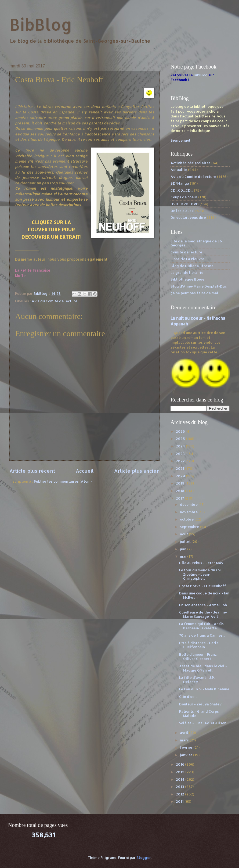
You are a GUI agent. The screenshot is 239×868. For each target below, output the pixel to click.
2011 (180, 801)
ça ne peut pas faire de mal (194, 293)
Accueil (85, 471)
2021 (180, 468)
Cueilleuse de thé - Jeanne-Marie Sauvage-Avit (203, 614)
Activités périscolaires (191, 163)
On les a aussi (182, 211)
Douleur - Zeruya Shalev (200, 704)
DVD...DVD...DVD (185, 204)
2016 (180, 764)
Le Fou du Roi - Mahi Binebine (204, 689)
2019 (181, 483)
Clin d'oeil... (189, 697)
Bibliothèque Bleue (187, 279)
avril (184, 733)
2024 (181, 446)
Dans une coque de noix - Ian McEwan (204, 595)
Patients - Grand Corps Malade (199, 713)
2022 (181, 461)
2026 (181, 431)
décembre (189, 504)
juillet (186, 541)
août (184, 534)
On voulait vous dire (188, 217)
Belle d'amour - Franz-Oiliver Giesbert (199, 656)
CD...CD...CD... (182, 190)
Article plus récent (32, 471)
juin (184, 549)
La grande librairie (187, 272)
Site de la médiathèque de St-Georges (197, 243)
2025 (181, 439)
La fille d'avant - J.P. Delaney (197, 679)
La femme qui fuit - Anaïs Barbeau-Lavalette (201, 626)
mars (185, 740)
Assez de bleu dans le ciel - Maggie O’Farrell (203, 668)
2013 (180, 787)
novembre (189, 512)
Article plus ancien (137, 471)
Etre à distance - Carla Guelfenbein (199, 645)
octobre (187, 519)
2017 (180, 498)
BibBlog (41, 24)
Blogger (144, 858)
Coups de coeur (184, 197)
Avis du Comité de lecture (55, 301)
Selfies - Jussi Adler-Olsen (203, 723)
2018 (180, 491)
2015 (181, 772)
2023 (181, 454)
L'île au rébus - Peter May (201, 563)
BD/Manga (180, 183)
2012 (180, 794)
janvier (187, 755)
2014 (181, 779)
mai (184, 556)
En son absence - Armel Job (203, 605)
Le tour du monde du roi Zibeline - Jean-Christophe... (200, 574)
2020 (181, 476)
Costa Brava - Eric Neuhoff (203, 586)
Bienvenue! (180, 140)
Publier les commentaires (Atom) (63, 481)
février (187, 747)
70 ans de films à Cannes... (202, 635)
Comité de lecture (186, 252)
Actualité (179, 170)
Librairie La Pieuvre (187, 259)
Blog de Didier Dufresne (192, 266)
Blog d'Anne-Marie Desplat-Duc (199, 286)
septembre (190, 527)
